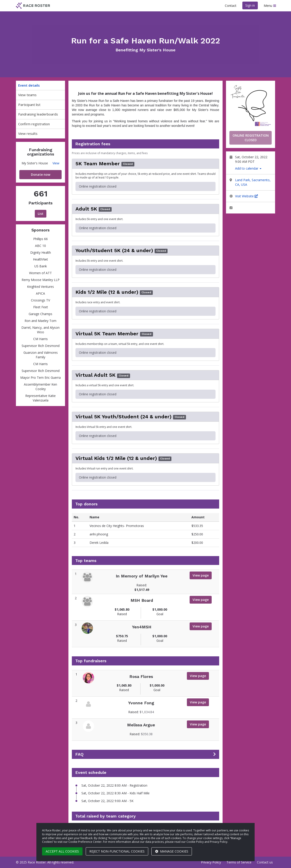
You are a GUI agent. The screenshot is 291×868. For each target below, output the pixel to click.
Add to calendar (248, 168)
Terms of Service (239, 862)
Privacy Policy (211, 862)
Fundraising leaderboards (38, 114)
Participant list (29, 105)
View (56, 163)
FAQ (79, 754)
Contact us (265, 862)
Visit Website (246, 196)
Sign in (250, 5)
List (41, 214)
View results (28, 133)
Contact (231, 6)
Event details (29, 85)
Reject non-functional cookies (117, 851)
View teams (27, 95)
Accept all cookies (62, 851)
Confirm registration (34, 124)
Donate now (41, 174)
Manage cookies (172, 851)
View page (201, 575)
